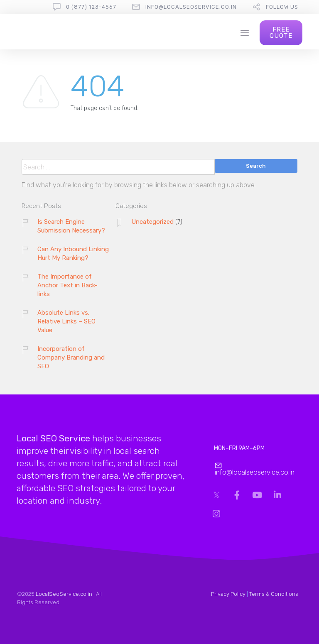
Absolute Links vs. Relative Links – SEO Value (66, 321)
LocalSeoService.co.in (64, 594)
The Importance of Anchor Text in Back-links (67, 285)
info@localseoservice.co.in (191, 7)
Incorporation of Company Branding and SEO (71, 358)
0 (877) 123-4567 (91, 7)
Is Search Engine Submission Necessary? (71, 226)
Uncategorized (152, 222)
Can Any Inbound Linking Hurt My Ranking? (73, 253)
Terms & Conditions (274, 594)
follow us (282, 7)
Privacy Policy (228, 594)
